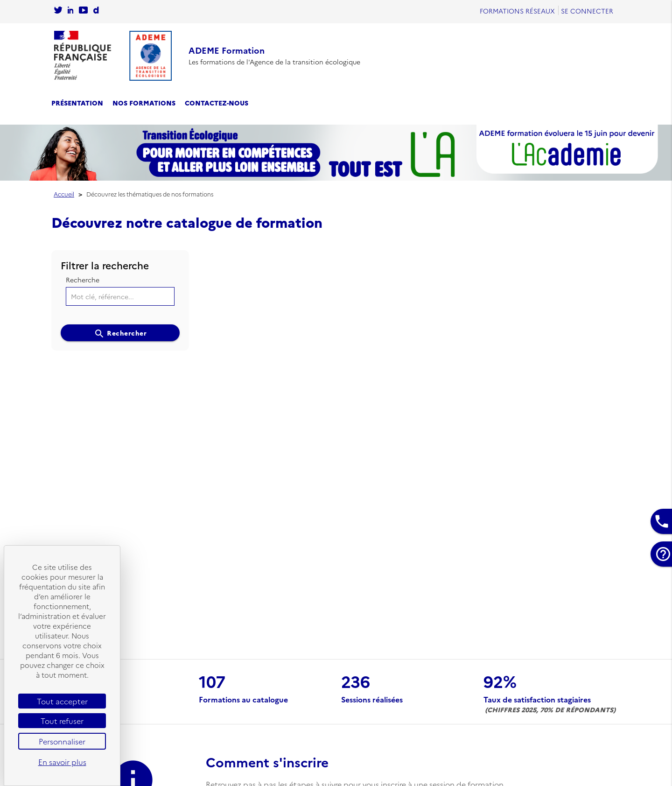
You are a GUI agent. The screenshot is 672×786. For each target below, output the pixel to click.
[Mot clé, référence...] (120, 296)
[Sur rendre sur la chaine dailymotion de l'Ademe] (96, 11)
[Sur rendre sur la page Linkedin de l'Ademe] (70, 11)
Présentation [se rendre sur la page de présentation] (77, 103)
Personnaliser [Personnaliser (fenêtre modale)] (62, 741)
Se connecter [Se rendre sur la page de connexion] (587, 11)
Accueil (64, 194)
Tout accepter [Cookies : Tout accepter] (62, 701)
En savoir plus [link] (62, 762)
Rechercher (120, 334)
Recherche (83, 280)
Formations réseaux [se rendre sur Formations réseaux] (517, 11)
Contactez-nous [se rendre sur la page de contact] (217, 103)
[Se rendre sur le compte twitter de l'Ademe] (58, 11)
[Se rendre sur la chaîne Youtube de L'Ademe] (83, 11)
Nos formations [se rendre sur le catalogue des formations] (144, 103)
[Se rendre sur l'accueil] (113, 56)
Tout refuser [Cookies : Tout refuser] (62, 721)
